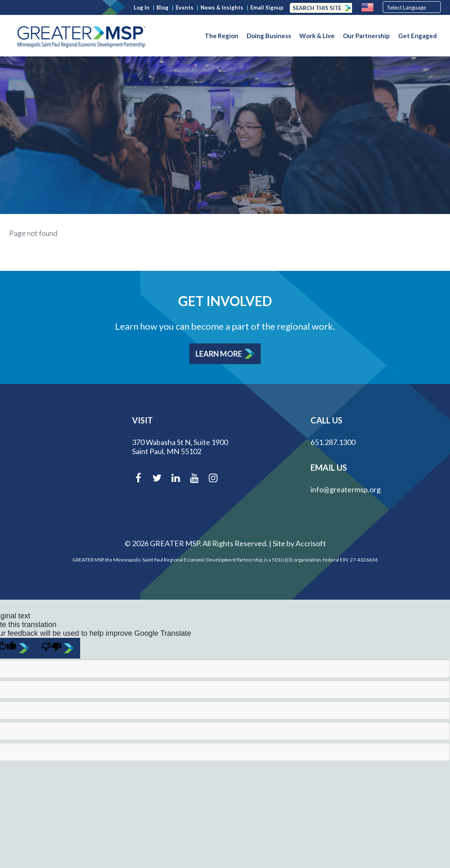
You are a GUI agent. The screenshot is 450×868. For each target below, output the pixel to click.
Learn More (219, 354)
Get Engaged (417, 36)
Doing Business (269, 36)
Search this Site (317, 8)
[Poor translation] (58, 648)
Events (185, 7)
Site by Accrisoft (299, 543)
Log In (142, 7)
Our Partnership (366, 36)
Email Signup (267, 7)
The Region (221, 36)
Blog (163, 7)
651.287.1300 (333, 442)
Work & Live (317, 36)
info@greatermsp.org (346, 489)
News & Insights (222, 7)
